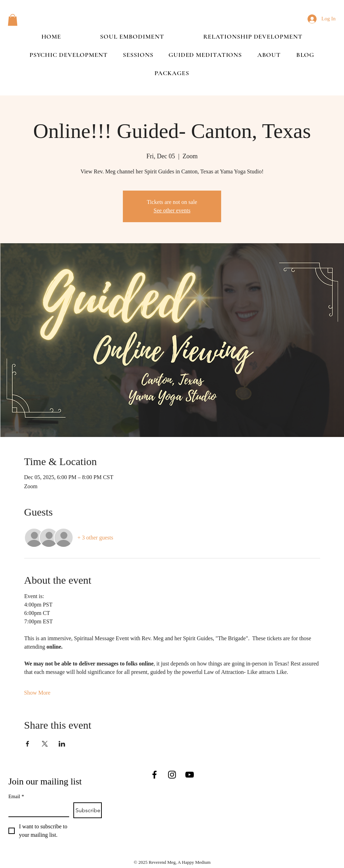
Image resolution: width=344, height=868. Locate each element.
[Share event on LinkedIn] (62, 744)
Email (16, 797)
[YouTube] (190, 775)
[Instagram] (172, 775)
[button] (13, 20)
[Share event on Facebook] (28, 744)
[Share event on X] (45, 744)
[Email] (37, 809)
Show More (37, 693)
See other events (172, 210)
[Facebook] (154, 775)
